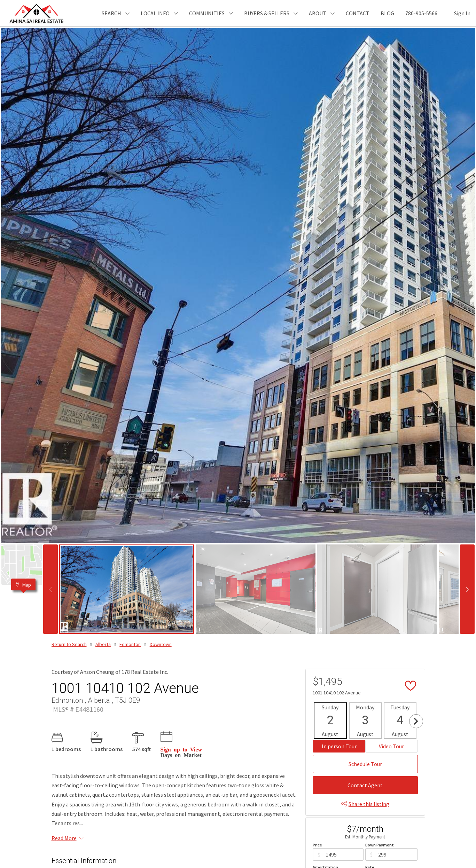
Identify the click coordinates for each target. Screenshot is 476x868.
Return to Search (69, 644)
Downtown (161, 644)
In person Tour (339, 746)
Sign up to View (181, 749)
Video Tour (391, 746)
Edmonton (130, 644)
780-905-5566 (421, 13)
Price (317, 845)
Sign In (462, 13)
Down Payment (380, 845)
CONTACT (358, 13)
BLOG (387, 13)
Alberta (103, 644)
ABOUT (318, 13)
